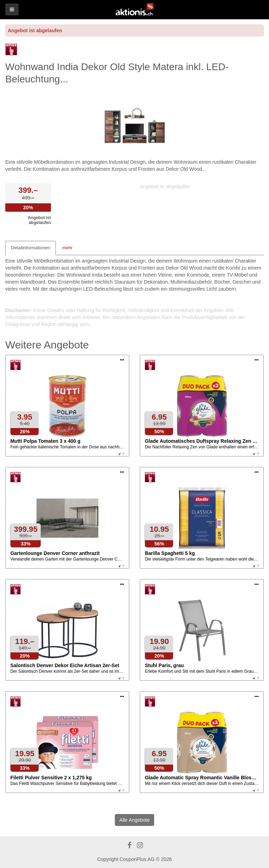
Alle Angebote (134, 820)
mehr (67, 248)
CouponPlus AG (137, 859)
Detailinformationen (31, 248)
